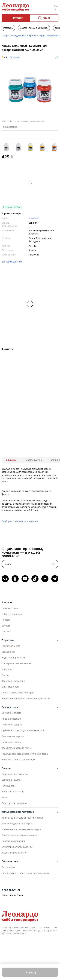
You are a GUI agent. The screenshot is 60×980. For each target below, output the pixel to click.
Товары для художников (14, 36)
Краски (33, 36)
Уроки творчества (11, 646)
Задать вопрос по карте (14, 853)
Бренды (6, 626)
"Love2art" (34, 218)
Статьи (5, 675)
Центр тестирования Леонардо (18, 693)
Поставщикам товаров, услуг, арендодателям (25, 873)
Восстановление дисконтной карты (20, 835)
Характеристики (34, 460)
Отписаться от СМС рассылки (17, 847)
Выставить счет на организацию (19, 760)
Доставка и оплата (11, 713)
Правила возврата (11, 719)
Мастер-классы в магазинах (34, 28)
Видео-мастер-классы (13, 658)
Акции (5, 797)
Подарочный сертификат (15, 774)
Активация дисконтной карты (17, 823)
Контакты (6, 632)
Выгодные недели (11, 780)
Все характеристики (12, 262)
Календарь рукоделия (13, 681)
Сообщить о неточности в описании (20, 521)
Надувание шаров (11, 742)
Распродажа (8, 786)
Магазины (8, 28)
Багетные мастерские (13, 736)
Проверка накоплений (13, 841)
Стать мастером (10, 687)
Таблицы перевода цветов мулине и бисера (25, 754)
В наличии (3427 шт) (12, 207)
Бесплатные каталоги (13, 792)
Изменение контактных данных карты (21, 829)
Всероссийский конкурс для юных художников (26, 699)
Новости (6, 620)
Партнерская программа (14, 803)
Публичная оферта (12, 725)
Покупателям (9, 867)
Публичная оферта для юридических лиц (23, 730)
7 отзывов (14, 57)
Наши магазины (10, 608)
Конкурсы (7, 669)
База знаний (8, 652)
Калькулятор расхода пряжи (16, 748)
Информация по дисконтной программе (22, 818)
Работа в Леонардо (12, 614)
